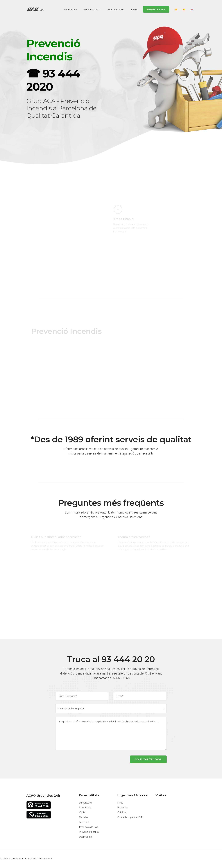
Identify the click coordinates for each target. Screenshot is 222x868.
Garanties (71, 9)
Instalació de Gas (89, 827)
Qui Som (122, 812)
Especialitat (91, 9)
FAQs (134, 9)
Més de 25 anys (116, 9)
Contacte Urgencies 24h (130, 817)
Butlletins (84, 822)
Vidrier (82, 812)
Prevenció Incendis (89, 832)
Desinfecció (85, 837)
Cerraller (84, 817)
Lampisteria (85, 803)
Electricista (85, 808)
